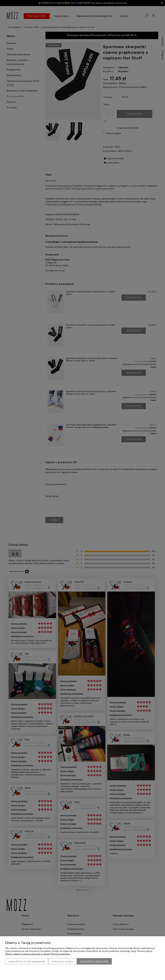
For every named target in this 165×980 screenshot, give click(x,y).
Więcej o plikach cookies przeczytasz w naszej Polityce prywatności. (38, 954)
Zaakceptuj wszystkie (94, 962)
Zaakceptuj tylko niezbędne (27, 962)
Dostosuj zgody (63, 962)
